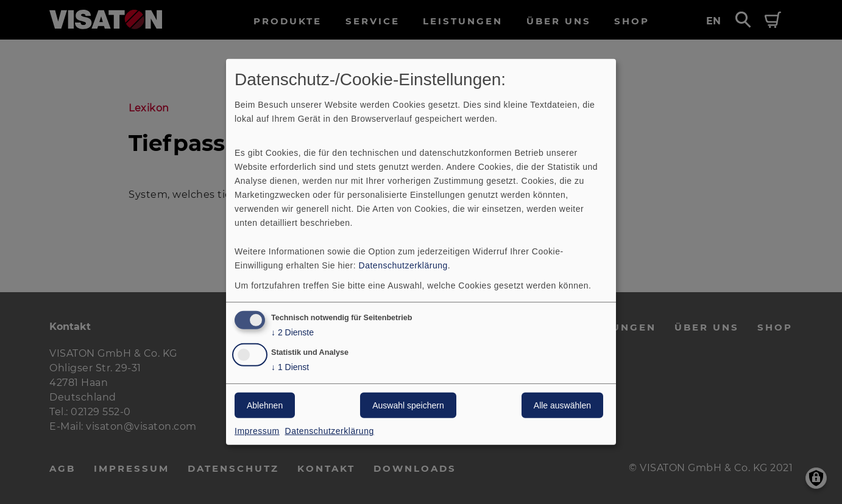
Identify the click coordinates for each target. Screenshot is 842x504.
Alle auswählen (562, 405)
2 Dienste (292, 332)
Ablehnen (265, 405)
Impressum (257, 431)
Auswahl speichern (408, 405)
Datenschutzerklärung (403, 265)
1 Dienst (290, 367)
